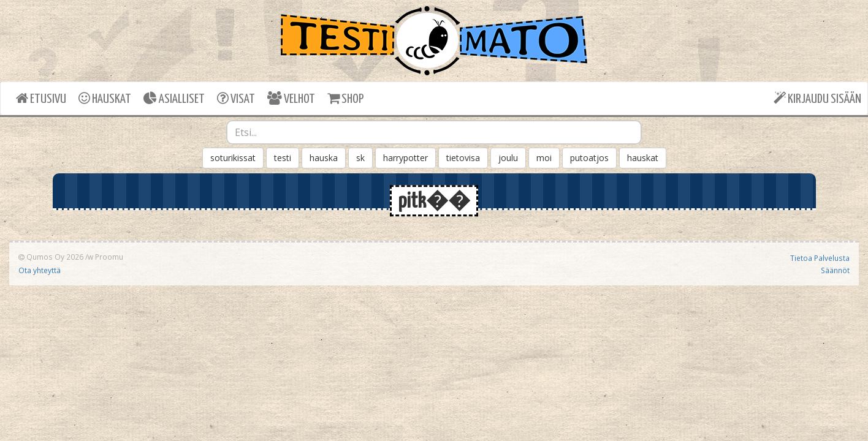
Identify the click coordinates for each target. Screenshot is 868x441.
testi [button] (283, 158)
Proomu (109, 257)
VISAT (236, 98)
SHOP (345, 98)
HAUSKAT (105, 98)
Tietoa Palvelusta (820, 258)
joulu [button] (508, 158)
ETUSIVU (41, 98)
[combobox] (434, 132)
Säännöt (835, 270)
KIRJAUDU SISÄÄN (817, 98)
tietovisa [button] (463, 158)
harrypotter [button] (405, 158)
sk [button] (360, 158)
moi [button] (544, 158)
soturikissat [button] (233, 158)
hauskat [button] (643, 158)
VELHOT (291, 98)
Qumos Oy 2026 (51, 257)
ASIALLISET (174, 98)
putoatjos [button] (589, 158)
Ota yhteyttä (40, 270)
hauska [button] (324, 158)
